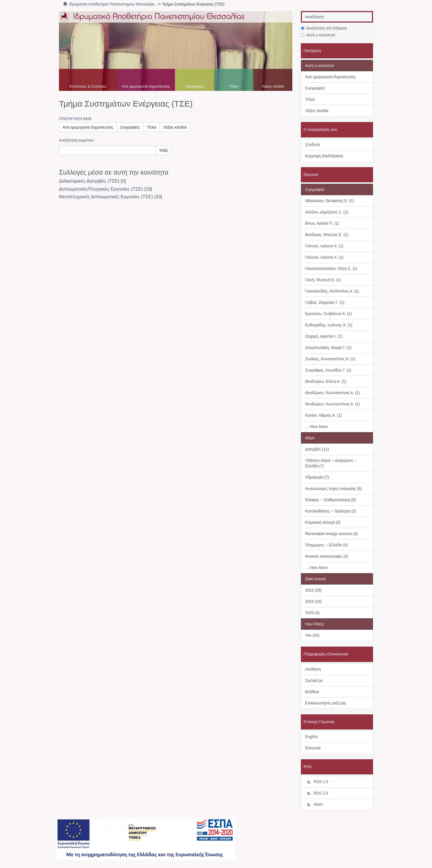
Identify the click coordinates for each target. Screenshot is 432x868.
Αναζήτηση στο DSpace (324, 28)
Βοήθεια (312, 692)
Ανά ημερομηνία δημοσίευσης (146, 86)
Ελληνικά (313, 748)
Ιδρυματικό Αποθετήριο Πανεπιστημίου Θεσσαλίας (112, 4)
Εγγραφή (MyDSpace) (324, 156)
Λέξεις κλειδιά (273, 86)
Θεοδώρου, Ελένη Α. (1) (326, 381)
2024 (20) (314, 601)
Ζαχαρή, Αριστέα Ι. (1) (324, 336)
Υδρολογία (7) (317, 477)
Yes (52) (312, 635)
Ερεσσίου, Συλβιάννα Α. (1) (329, 314)
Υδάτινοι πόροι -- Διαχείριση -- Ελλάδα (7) (331, 463)
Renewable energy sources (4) (332, 534)
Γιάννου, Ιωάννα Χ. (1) (324, 246)
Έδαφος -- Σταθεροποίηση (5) (331, 500)
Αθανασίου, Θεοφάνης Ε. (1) (330, 201)
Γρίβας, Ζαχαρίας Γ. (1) (325, 302)
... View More (316, 427)
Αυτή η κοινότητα (318, 35)
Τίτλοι (234, 86)
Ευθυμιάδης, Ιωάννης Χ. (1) (329, 325)
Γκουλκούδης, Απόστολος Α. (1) (332, 291)
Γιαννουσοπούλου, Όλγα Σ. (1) (331, 268)
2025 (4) (312, 613)
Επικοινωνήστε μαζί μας (326, 703)
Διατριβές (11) (317, 449)
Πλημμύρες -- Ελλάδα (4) (327, 545)
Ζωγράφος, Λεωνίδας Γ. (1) (328, 370)
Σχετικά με (314, 680)
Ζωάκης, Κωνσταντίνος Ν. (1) (330, 359)
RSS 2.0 (317, 793)
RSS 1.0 (317, 782)
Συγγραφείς (195, 86)
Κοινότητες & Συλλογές (88, 86)
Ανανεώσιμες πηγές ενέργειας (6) (334, 489)
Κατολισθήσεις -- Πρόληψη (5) (331, 511)
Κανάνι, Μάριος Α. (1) (324, 415)
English (312, 737)
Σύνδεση (313, 145)
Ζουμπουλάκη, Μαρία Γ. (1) (328, 348)
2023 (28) (314, 590)
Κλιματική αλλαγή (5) (323, 522)
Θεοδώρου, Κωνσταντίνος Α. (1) (333, 393)
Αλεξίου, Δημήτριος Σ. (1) (327, 212)
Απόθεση (313, 669)
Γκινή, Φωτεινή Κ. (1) (323, 280)
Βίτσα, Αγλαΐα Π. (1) (322, 223)
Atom (314, 805)
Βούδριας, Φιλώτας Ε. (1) (327, 235)
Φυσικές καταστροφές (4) (327, 556)
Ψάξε (164, 150)
